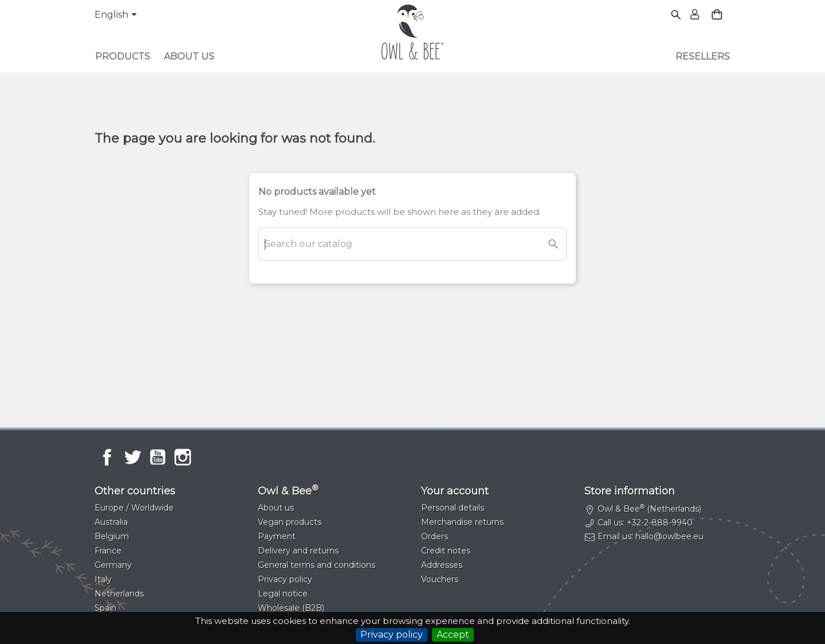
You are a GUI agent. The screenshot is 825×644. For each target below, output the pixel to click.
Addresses (442, 565)
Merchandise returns (462, 522)
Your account (455, 491)
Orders (435, 536)
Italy (103, 579)
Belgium (112, 536)
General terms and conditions (317, 565)
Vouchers (440, 579)
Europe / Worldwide (134, 508)
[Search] (676, 15)
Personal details (453, 508)
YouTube (158, 457)
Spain (105, 608)
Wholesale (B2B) (291, 608)
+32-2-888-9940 (660, 523)
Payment (277, 536)
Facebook (107, 457)
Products (123, 56)
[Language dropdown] (118, 15)
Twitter (132, 457)
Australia (111, 522)
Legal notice (283, 594)
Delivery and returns (298, 551)
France (108, 551)
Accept (453, 635)
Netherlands (119, 594)
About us (189, 56)
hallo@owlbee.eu (669, 536)
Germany (113, 565)
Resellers (703, 56)
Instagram (183, 457)
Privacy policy (392, 635)
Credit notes (446, 551)
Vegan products (290, 522)
